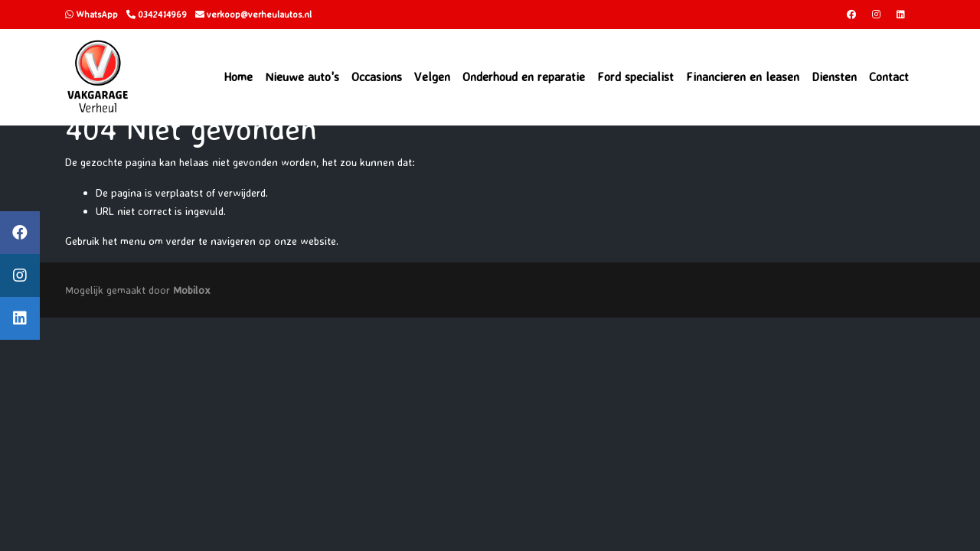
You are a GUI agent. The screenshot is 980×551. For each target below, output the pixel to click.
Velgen (432, 77)
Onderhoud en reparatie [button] (524, 77)
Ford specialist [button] (635, 77)
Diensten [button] (834, 77)
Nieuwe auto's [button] (302, 77)
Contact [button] (889, 77)
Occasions (377, 77)
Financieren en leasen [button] (743, 77)
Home (238, 77)
